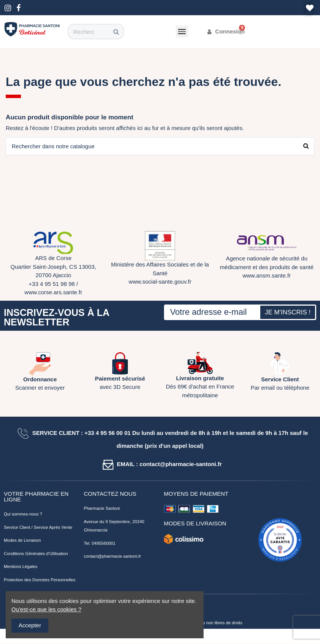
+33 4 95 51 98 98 (52, 284)
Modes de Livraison (22, 541)
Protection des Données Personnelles (40, 580)
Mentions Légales (21, 567)
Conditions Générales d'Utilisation (36, 554)
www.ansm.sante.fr (267, 276)
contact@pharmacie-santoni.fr (112, 557)
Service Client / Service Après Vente (38, 528)
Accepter (30, 625)
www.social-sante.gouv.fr (160, 282)
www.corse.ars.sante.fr (53, 293)
